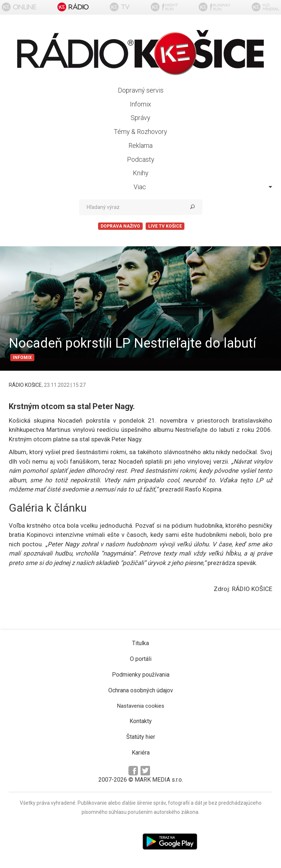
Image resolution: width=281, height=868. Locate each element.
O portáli (141, 659)
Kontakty (141, 721)
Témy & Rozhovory (140, 132)
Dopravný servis (141, 90)
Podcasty (141, 159)
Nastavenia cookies (141, 706)
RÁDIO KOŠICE (25, 385)
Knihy (141, 173)
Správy (140, 118)
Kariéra (141, 753)
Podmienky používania (141, 675)
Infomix (140, 104)
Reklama (140, 145)
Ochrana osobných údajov (141, 690)
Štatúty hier (141, 737)
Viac (203, 187)
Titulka (140, 643)
